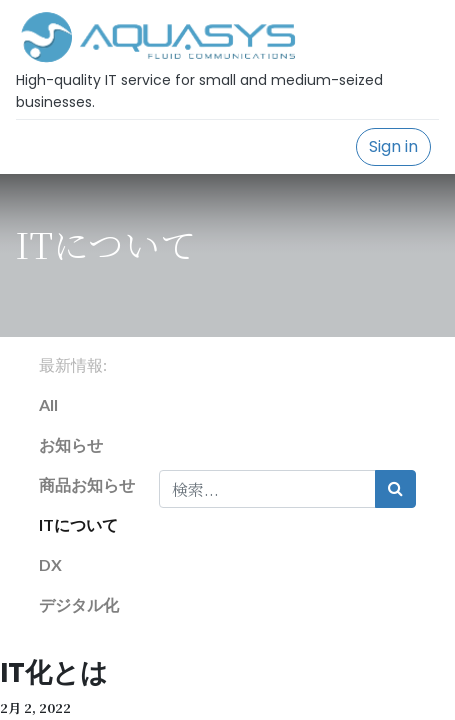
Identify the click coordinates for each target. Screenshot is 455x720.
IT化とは (54, 673)
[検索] (395, 489)
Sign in (393, 146)
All (48, 404)
